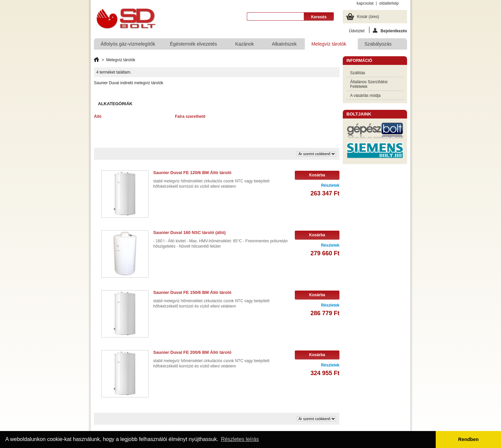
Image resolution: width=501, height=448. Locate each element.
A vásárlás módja (365, 96)
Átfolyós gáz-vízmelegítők (128, 44)
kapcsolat (365, 3)
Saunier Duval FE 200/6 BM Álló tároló (192, 352)
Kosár (368, 17)
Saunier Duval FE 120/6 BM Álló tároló (192, 173)
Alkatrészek (284, 44)
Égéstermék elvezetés (194, 45)
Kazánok (245, 45)
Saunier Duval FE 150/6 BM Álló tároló (192, 292)
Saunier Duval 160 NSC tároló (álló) (189, 232)
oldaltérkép (389, 3)
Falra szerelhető (190, 116)
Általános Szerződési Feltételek (369, 84)
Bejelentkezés (390, 30)
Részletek (330, 185)
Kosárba (317, 175)
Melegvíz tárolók (329, 45)
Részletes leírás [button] (240, 439)
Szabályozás (378, 45)
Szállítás (358, 73)
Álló (98, 116)
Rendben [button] (468, 439)
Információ (359, 61)
